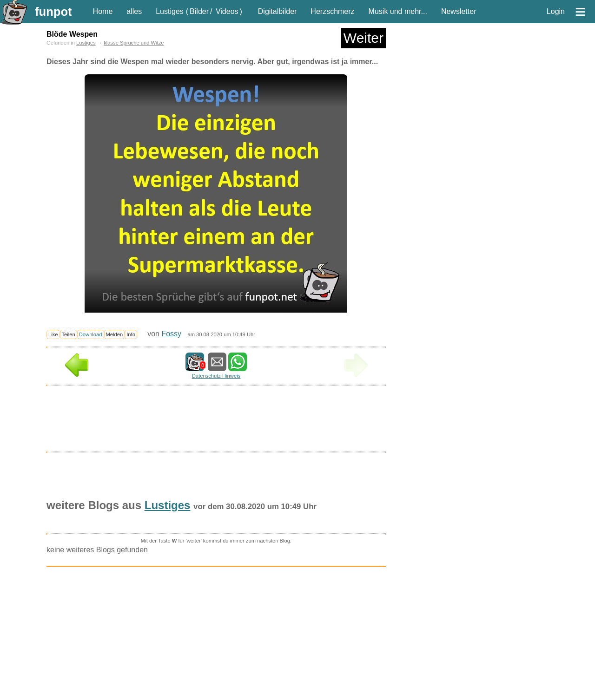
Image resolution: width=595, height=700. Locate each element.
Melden (115, 334)
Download (91, 334)
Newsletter (459, 11)
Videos (227, 11)
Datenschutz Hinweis (216, 376)
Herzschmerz (332, 11)
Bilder (199, 11)
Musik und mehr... (398, 11)
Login (556, 11)
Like (53, 334)
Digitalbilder (278, 11)
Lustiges (170, 11)
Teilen (69, 334)
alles (134, 11)
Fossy (171, 334)
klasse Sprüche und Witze (134, 43)
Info (131, 334)
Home (103, 11)
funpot (53, 12)
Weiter (364, 38)
